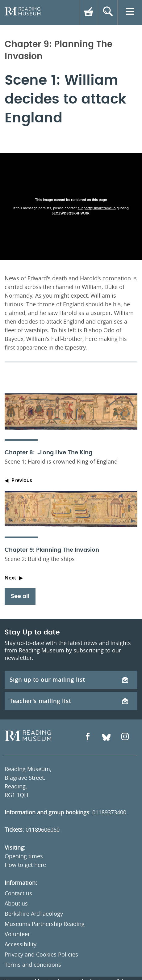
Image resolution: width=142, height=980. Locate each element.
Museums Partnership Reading (45, 924)
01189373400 (109, 812)
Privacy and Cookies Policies (41, 954)
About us (16, 903)
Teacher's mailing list (69, 701)
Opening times (24, 856)
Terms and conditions (33, 965)
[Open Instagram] (125, 737)
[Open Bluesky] (106, 737)
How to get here (25, 865)
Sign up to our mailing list (69, 680)
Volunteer (17, 934)
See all (20, 596)
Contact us (18, 893)
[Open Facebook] (88, 737)
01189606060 (43, 829)
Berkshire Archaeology (34, 914)
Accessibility (21, 944)
